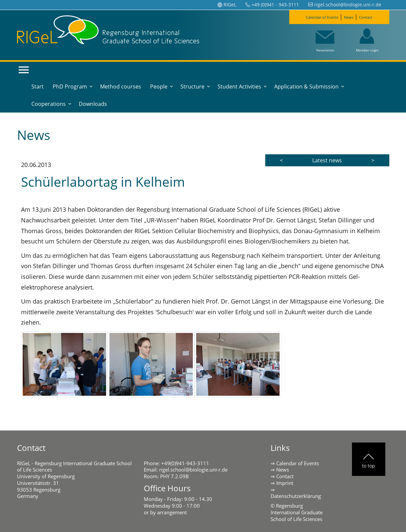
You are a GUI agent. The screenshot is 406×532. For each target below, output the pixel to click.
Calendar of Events (317, 17)
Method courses (121, 86)
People (159, 86)
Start (38, 86)
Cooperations (49, 104)
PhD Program (70, 86)
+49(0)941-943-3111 (185, 463)
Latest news (327, 160)
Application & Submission (306, 86)
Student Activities (239, 86)
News (353, 17)
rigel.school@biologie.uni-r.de (193, 470)
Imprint (285, 483)
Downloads (93, 104)
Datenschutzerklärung (296, 496)
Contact (375, 17)
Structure (192, 86)
